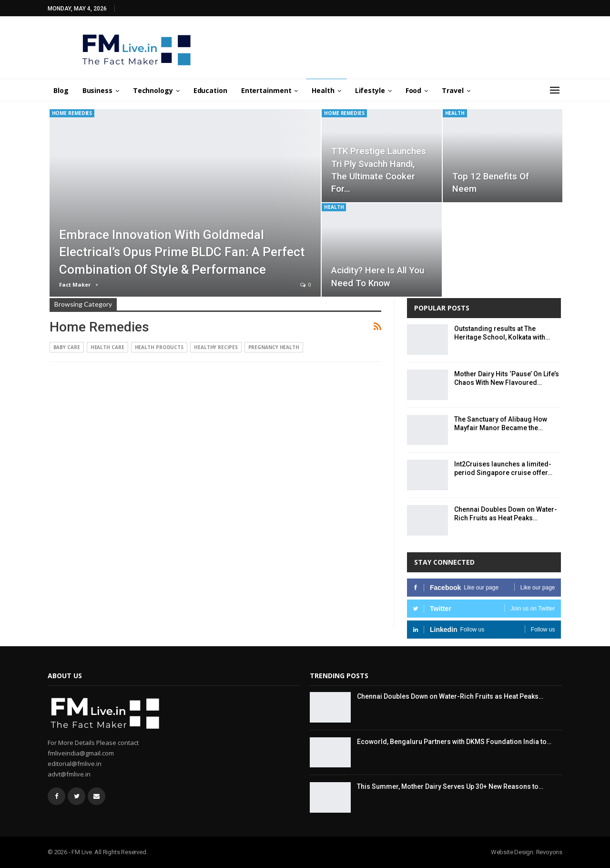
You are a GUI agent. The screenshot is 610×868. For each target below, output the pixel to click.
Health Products (159, 347)
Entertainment (266, 90)
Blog (61, 90)
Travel (452, 90)
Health (323, 90)
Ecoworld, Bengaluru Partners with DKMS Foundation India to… (454, 742)
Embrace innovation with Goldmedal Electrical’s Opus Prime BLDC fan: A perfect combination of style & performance (182, 252)
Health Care (107, 347)
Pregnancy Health (274, 347)
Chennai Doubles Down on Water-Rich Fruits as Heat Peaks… (450, 696)
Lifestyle (370, 90)
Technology (153, 90)
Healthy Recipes (216, 347)
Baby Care (67, 347)
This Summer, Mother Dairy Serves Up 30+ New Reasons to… (450, 786)
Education (210, 90)
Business (97, 90)
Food (414, 90)
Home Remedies (72, 113)
